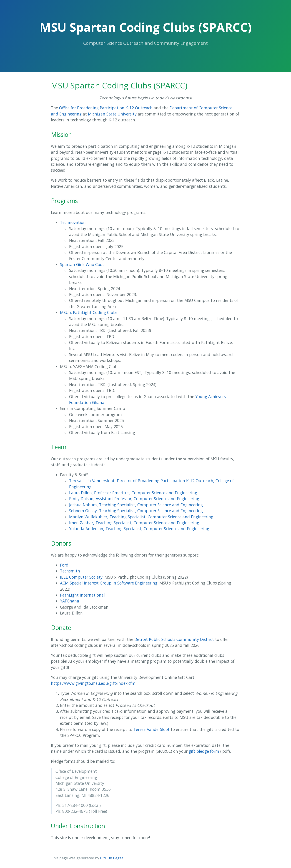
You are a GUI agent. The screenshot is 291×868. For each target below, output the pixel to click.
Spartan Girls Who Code (82, 264)
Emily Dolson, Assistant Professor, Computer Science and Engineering (134, 499)
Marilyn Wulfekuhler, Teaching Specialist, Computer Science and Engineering (141, 517)
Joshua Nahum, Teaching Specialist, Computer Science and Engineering (136, 505)
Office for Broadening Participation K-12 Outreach (106, 108)
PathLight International (82, 595)
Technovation (73, 222)
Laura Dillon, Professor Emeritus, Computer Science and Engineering (133, 493)
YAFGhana (70, 601)
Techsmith (70, 571)
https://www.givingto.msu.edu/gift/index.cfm (93, 683)
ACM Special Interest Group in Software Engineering (109, 583)
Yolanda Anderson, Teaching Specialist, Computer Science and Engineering (139, 529)
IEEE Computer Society (81, 577)
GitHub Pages (112, 858)
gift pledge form (204, 751)
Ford (64, 565)
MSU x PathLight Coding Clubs (89, 312)
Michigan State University (112, 114)
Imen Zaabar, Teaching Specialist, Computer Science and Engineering (134, 523)
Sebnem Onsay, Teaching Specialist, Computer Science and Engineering (136, 511)
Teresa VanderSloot (152, 729)
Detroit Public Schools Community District (174, 639)
